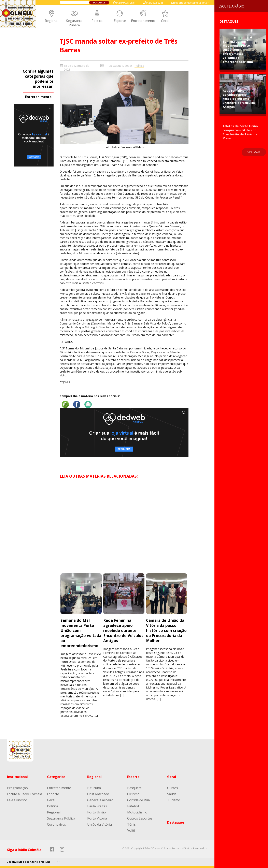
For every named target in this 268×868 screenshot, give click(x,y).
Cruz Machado (98, 794)
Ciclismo (133, 794)
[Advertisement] (124, 534)
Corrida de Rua (138, 800)
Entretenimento (143, 21)
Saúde (172, 794)
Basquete (134, 788)
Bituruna (94, 788)
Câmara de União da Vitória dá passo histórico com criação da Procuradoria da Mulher (166, 630)
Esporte (120, 21)
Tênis (131, 824)
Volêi (131, 830)
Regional (52, 21)
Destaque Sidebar (120, 66)
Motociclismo (137, 812)
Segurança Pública (74, 23)
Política (97, 21)
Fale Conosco (17, 800)
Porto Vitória (97, 818)
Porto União (97, 812)
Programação (17, 788)
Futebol (133, 806)
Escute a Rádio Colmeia (25, 794)
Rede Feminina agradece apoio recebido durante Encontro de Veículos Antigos (123, 630)
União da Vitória (100, 824)
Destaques (176, 822)
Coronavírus (57, 824)
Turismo (174, 800)
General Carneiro (100, 800)
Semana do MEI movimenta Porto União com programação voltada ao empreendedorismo (81, 633)
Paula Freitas (97, 806)
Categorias (56, 777)
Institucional (17, 777)
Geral (165, 21)
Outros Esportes (140, 818)
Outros (173, 788)
